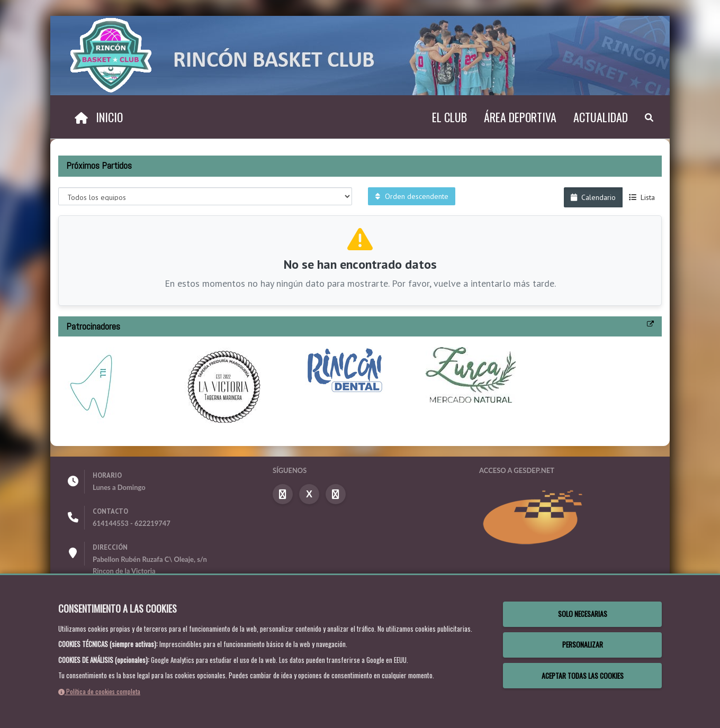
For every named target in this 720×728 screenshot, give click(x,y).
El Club (449, 117)
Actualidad (601, 117)
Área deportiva (520, 117)
